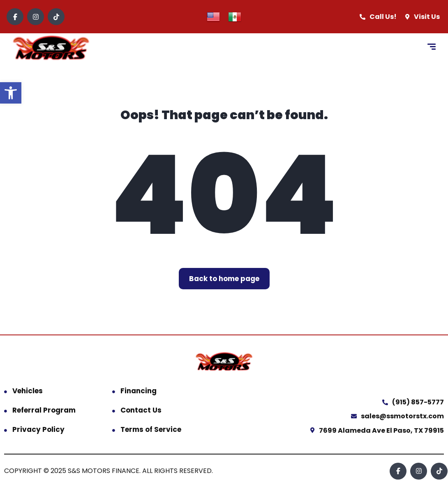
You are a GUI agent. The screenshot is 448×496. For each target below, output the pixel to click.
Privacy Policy (38, 429)
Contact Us (141, 410)
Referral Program (44, 410)
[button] (11, 93)
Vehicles (28, 391)
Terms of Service (151, 429)
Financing (139, 391)
